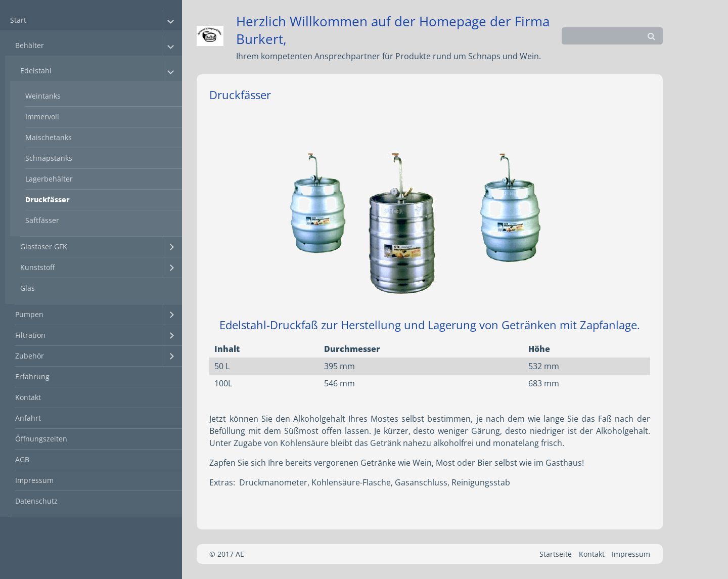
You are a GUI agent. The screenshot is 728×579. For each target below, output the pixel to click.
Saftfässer (42, 220)
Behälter (30, 45)
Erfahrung (32, 376)
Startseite (556, 554)
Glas (28, 288)
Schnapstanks (49, 158)
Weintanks (43, 96)
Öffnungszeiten (41, 439)
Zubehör (30, 356)
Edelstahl (36, 71)
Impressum (34, 480)
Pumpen (29, 314)
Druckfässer (48, 199)
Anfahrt (28, 418)
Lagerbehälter (49, 179)
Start (18, 20)
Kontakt (28, 397)
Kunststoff (37, 267)
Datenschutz (36, 501)
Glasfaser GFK (44, 247)
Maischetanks (49, 137)
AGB (22, 459)
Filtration (30, 335)
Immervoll (42, 117)
